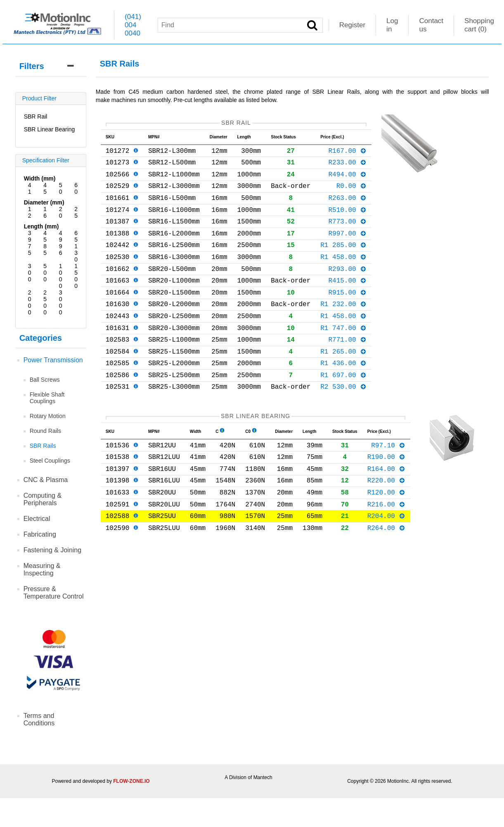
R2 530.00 (343, 423)
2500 (45, 302)
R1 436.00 (343, 396)
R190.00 (387, 498)
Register (352, 25)
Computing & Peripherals (43, 499)
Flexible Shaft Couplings (47, 398)
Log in (392, 25)
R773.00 (347, 234)
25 (76, 212)
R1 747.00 (343, 356)
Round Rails (45, 431)
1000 (61, 276)
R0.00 (352, 194)
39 (30, 236)
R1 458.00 (343, 275)
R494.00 (347, 181)
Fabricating (40, 534)
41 (30, 188)
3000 (61, 302)
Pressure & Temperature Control (54, 593)
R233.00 (347, 167)
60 (76, 188)
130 (76, 253)
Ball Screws (45, 380)
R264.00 (387, 579)
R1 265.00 (343, 383)
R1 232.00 (343, 328)
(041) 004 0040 (133, 25)
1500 (76, 276)
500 (45, 273)
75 (30, 250)
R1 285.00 (343, 261)
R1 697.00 (343, 409)
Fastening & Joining (53, 550)
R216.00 (387, 552)
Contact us (431, 25)
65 (76, 236)
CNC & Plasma (46, 480)
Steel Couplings (50, 461)
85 (45, 250)
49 (61, 236)
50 (61, 188)
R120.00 (387, 538)
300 (30, 273)
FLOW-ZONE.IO (131, 781)
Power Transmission (53, 360)
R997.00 (347, 248)
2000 (30, 302)
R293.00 (347, 288)
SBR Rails (43, 446)
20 (61, 212)
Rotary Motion (48, 416)
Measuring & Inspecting (42, 569)
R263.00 (347, 207)
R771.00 (347, 369)
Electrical (37, 519)
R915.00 (347, 315)
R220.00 (387, 525)
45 (45, 188)
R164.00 (387, 511)
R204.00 (387, 565)
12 (30, 212)
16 (45, 212)
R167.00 (347, 154)
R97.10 (388, 485)
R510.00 (347, 221)
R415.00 (347, 302)
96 (61, 250)
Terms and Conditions (39, 719)
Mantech (263, 777)
